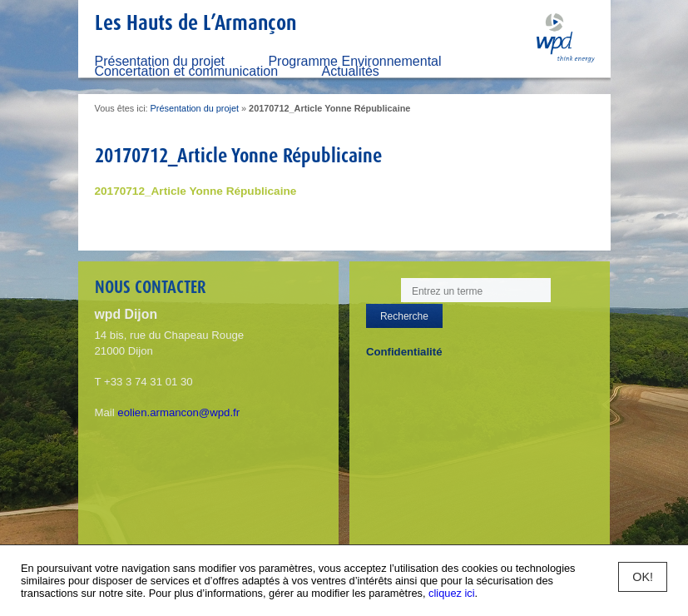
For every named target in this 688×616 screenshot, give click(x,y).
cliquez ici (451, 593)
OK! (643, 577)
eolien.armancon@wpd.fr (178, 412)
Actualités (350, 71)
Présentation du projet (195, 108)
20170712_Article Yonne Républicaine (196, 191)
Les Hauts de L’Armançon (196, 22)
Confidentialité (404, 352)
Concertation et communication (187, 71)
